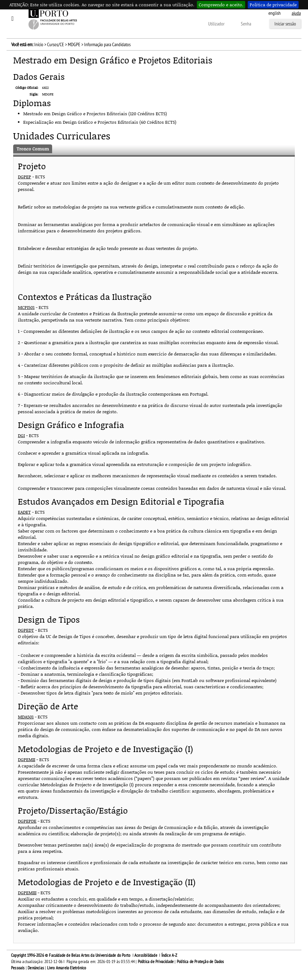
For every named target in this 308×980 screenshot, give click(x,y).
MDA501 (26, 717)
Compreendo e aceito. (221, 5)
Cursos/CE (56, 45)
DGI (21, 435)
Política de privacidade (273, 5)
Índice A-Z (169, 955)
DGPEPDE (27, 821)
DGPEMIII (27, 893)
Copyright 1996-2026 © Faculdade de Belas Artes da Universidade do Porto (71, 955)
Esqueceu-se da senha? (136, 24)
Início (39, 45)
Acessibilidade (146, 955)
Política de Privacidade (156, 962)
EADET (24, 512)
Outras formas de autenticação (180, 24)
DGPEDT (26, 630)
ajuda (296, 13)
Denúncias (36, 968)
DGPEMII (27, 759)
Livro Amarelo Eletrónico (67, 968)
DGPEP (24, 177)
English (275, 13)
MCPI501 (26, 307)
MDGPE (74, 45)
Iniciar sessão (285, 24)
